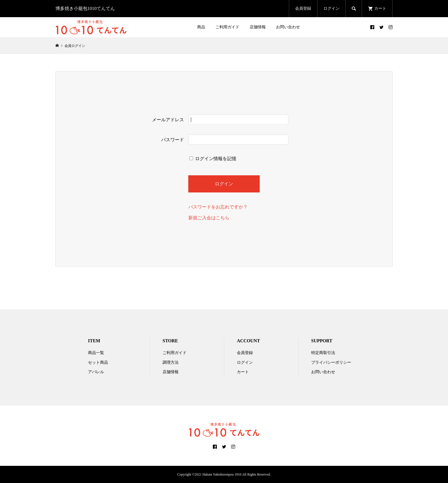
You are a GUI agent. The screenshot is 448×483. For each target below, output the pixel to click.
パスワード (173, 140)
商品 (201, 27)
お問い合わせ (288, 27)
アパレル (96, 372)
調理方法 (171, 362)
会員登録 (303, 8)
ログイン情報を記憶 (213, 159)
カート (243, 372)
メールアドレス (168, 120)
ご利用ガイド (227, 27)
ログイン (331, 8)
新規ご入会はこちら (209, 218)
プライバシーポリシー (331, 362)
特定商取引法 (323, 353)
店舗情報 (258, 27)
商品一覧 (96, 353)
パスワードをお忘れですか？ (218, 207)
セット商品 (98, 362)
